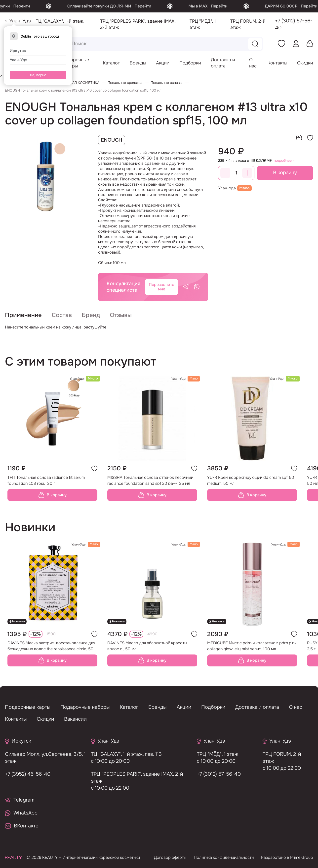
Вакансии (75, 719)
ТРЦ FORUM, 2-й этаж (277, 758)
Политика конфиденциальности (224, 857)
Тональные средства (125, 83)
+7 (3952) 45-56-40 (23, 774)
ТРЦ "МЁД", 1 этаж (213, 754)
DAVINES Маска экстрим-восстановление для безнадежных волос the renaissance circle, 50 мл (51, 650)
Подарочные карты (28, 707)
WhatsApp (21, 813)
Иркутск (18, 51)
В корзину (285, 173)
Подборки (190, 63)
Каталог (111, 63)
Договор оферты (170, 857)
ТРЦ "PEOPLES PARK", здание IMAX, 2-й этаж (132, 778)
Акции (163, 63)
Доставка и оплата (257, 707)
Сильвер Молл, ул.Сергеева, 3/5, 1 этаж (41, 758)
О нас (296, 707)
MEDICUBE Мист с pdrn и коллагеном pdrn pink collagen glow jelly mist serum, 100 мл (252, 650)
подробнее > (284, 161)
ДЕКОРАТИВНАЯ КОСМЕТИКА (74, 83)
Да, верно (38, 75)
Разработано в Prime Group (287, 857)
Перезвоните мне (161, 287)
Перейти (43, 6)
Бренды (138, 63)
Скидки (305, 63)
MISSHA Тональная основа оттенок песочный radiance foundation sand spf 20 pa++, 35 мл (150, 485)
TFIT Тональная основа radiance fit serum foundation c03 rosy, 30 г (46, 485)
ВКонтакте (22, 826)
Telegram (20, 800)
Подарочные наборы (85, 707)
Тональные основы (167, 83)
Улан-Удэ (19, 60)
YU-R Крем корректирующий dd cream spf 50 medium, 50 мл (251, 485)
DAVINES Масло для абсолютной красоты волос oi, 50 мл (147, 650)
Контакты (277, 63)
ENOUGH (112, 140)
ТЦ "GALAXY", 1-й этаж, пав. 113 (121, 754)
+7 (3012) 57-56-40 (294, 24)
